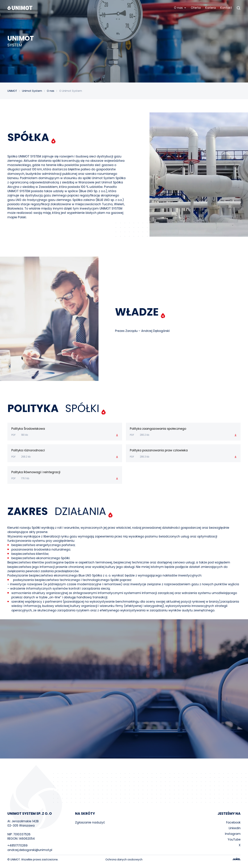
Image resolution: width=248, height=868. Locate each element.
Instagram (233, 834)
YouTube (234, 839)
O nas (51, 91)
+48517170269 (17, 845)
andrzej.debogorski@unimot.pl (30, 850)
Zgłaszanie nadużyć (90, 822)
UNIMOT (12, 91)
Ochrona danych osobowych (124, 859)
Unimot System (32, 91)
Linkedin (235, 828)
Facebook (233, 822)
